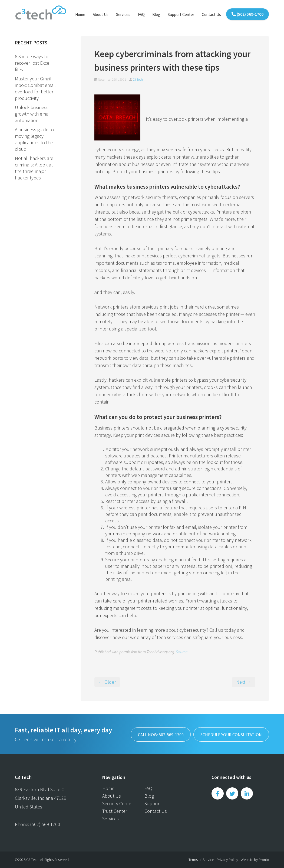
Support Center (181, 14)
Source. (182, 652)
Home (80, 14)
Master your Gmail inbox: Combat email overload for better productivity (35, 88)
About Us (101, 14)
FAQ (141, 14)
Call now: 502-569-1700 (160, 734)
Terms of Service (201, 860)
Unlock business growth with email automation (33, 114)
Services (123, 14)
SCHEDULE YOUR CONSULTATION (231, 734)
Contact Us (211, 14)
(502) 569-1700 (247, 14)
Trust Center (115, 811)
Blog (156, 14)
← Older (107, 682)
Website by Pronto (255, 860)
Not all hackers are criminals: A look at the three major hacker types (34, 168)
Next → (244, 682)
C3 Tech (138, 79)
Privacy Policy (227, 860)
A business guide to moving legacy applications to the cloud (34, 139)
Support (153, 803)
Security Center (118, 803)
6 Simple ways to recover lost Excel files (33, 63)
